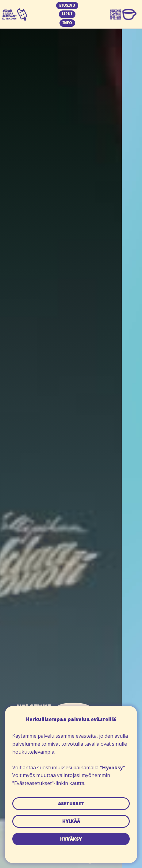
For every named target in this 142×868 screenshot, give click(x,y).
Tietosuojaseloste (71, 849)
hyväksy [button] (71, 839)
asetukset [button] (71, 804)
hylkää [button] (71, 821)
